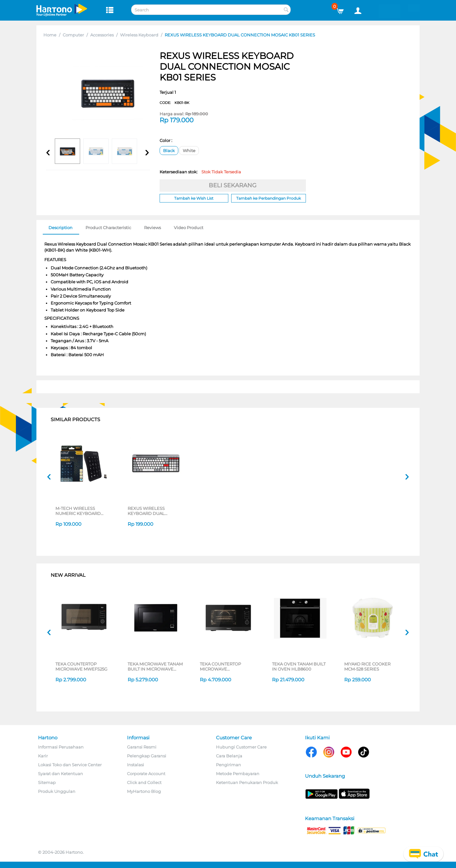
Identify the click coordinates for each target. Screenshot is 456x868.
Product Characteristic (108, 228)
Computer (73, 35)
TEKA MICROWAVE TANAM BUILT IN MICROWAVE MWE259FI (155, 666)
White (189, 151)
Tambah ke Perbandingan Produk (269, 198)
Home (50, 35)
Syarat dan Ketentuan (60, 774)
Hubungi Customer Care (241, 747)
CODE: (174, 103)
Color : (166, 140)
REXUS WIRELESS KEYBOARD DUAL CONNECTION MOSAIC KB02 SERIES (151, 511)
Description (60, 228)
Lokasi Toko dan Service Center (70, 765)
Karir (43, 756)
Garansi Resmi (142, 747)
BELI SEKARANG (233, 185)
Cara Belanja (229, 756)
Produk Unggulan (57, 791)
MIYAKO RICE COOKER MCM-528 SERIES (367, 666)
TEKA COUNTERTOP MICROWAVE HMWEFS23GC (220, 666)
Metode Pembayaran (238, 774)
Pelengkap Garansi (147, 756)
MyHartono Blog (144, 791)
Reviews (152, 228)
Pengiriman (228, 765)
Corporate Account (146, 774)
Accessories (102, 35)
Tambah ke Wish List (194, 198)
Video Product (189, 228)
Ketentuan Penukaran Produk (247, 782)
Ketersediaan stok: (200, 172)
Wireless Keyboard (139, 35)
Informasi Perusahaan (61, 747)
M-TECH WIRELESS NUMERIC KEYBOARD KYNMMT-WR (78, 511)
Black (169, 151)
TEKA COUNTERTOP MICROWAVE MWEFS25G (81, 666)
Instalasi (136, 765)
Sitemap (47, 782)
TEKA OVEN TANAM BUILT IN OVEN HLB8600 (299, 666)
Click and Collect (144, 782)
